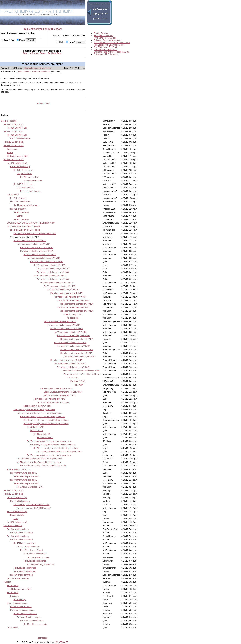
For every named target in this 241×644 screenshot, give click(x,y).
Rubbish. (7, 582)
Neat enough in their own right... (38, 406)
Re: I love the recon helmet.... (27, 205)
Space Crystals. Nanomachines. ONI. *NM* (63, 392)
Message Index (44, 103)
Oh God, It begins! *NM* (18, 156)
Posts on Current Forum (35, 53)
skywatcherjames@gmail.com (37, 68)
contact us (43, 638)
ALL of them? (13, 195)
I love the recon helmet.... (22, 202)
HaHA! (10, 153)
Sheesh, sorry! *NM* (73, 314)
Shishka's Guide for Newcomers (108, 40)
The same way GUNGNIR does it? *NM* (31, 505)
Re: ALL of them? (18, 198)
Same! (20, 216)
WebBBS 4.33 (62, 642)
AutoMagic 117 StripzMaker (106, 54)
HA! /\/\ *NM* (73, 378)
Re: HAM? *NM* (78, 381)
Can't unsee (12, 149)
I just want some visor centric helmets (33, 72)
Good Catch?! (36, 431)
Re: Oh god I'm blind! (30, 177)
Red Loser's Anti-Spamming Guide (109, 45)
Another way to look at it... (18, 469)
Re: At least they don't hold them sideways (83, 374)
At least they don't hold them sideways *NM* (80, 371)
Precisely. (14, 596)
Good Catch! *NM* (35, 427)
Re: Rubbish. (13, 586)
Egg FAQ (98, 47)
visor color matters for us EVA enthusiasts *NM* (35, 233)
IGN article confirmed (13, 526)
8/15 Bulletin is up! (9, 121)
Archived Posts (55, 53)
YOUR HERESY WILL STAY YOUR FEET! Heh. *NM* (31, 223)
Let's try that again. (25, 188)
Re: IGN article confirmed (18, 529)
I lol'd (16, 519)
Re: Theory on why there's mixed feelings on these (39, 413)
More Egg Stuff (110, 47)
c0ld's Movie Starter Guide (105, 50)
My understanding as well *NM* (41, 564)
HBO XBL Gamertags (103, 36)
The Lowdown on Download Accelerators (112, 43)
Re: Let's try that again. (31, 191)
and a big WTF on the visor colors (25, 230)
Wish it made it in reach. (21, 607)
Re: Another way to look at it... (24, 473)
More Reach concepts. (17, 603)
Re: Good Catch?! (42, 434)
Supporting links (17, 515)
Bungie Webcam (101, 33)
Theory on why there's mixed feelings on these (34, 409)
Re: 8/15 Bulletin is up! (14, 124)
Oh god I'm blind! (24, 174)
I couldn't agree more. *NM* (19, 589)
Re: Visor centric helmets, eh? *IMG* (30, 241)
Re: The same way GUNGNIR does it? (34, 508)
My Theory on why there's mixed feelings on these (39, 462)
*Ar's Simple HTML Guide (105, 38)
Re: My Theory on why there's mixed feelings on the (43, 466)
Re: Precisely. (20, 600)
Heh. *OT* (78, 385)
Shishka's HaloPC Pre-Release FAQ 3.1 (112, 52)
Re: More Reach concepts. (22, 610)
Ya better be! (73, 318)
